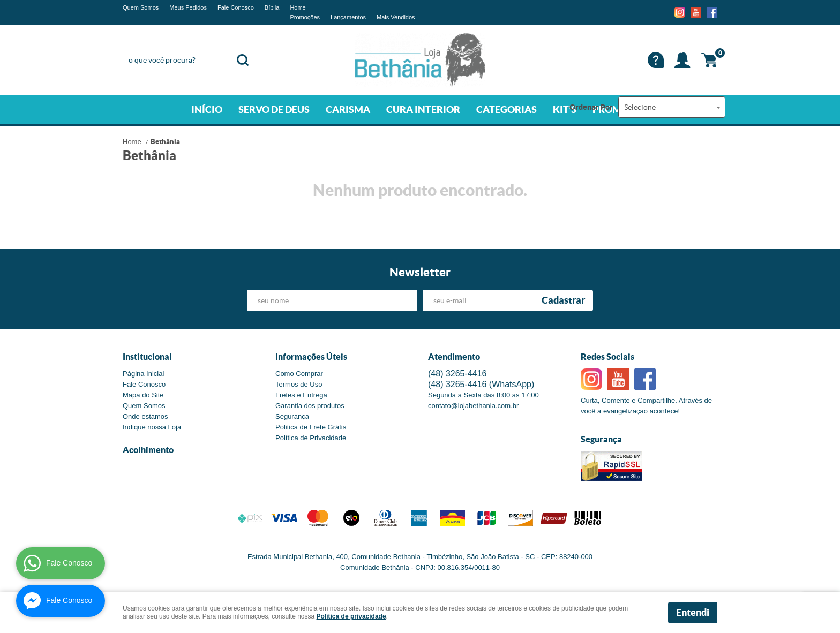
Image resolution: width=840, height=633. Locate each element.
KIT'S (565, 110)
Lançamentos (348, 17)
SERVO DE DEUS (274, 110)
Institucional (147, 357)
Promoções (305, 17)
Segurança (292, 416)
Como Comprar (299, 374)
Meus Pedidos (188, 7)
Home (298, 7)
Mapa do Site (143, 395)
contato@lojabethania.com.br (473, 406)
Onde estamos (145, 416)
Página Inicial (143, 374)
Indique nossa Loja (152, 427)
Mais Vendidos (396, 17)
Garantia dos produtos (310, 406)
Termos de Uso (299, 384)
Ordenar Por (591, 107)
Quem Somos (141, 7)
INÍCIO (207, 110)
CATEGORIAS (507, 110)
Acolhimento (148, 450)
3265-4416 (457, 374)
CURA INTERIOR (423, 110)
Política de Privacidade (311, 438)
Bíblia (272, 7)
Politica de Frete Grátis (311, 427)
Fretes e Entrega (301, 395)
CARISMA (348, 110)
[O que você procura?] (243, 60)
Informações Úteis (311, 357)
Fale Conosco (236, 7)
